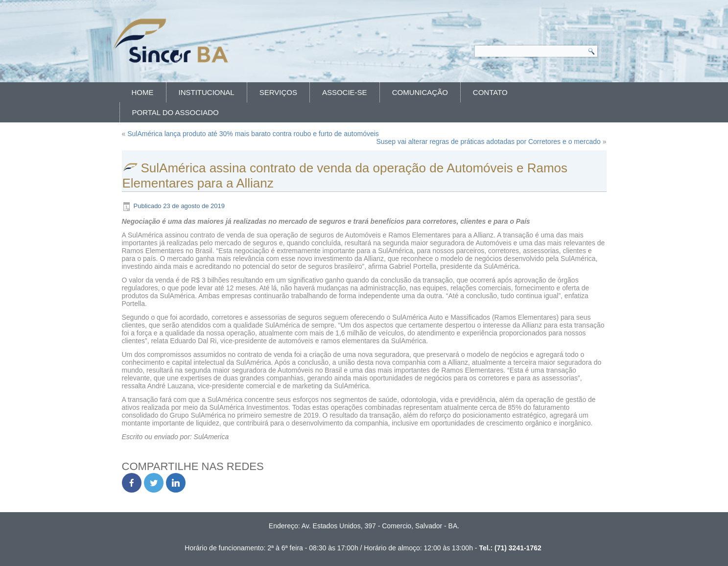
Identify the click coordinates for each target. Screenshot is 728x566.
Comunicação (420, 92)
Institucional (207, 92)
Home (143, 92)
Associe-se (345, 92)
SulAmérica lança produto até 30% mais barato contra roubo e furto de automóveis (253, 134)
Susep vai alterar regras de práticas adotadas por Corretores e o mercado (488, 141)
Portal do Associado (176, 112)
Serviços (278, 92)
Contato (490, 92)
